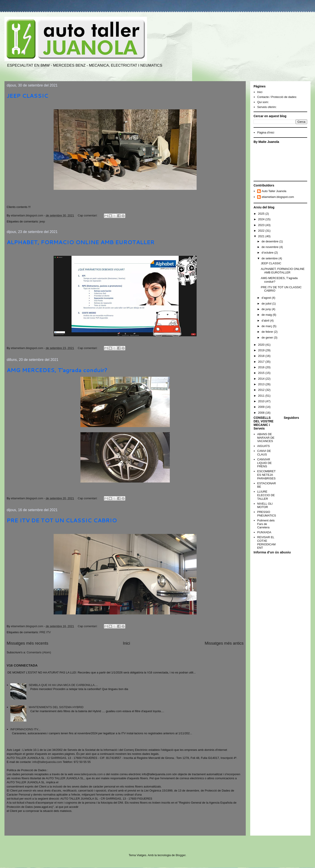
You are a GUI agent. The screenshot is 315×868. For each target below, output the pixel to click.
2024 (262, 219)
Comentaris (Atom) (39, 652)
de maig (267, 315)
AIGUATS (263, 446)
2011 (262, 396)
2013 (262, 384)
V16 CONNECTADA (22, 665)
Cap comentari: (88, 215)
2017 (262, 362)
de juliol (267, 304)
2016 (262, 367)
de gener (268, 338)
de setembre (270, 258)
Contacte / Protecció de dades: (277, 97)
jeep (42, 221)
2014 (262, 379)
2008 (262, 413)
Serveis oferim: (267, 107)
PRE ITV (45, 632)
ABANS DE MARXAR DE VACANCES (266, 438)
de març (267, 326)
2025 (262, 214)
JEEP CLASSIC (27, 96)
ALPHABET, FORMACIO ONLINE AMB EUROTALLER (81, 242)
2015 (262, 373)
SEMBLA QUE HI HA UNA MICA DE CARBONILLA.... (63, 685)
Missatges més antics (224, 643)
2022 (262, 231)
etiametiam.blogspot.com (278, 197)
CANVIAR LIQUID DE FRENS (264, 463)
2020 (262, 345)
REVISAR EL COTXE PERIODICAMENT (266, 542)
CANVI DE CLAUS (264, 453)
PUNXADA (264, 532)
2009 (262, 407)
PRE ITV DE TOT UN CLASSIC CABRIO (62, 520)
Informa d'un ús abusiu (272, 552)
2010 (262, 401)
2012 (262, 390)
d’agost (267, 298)
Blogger (181, 855)
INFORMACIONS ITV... (25, 729)
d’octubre (268, 253)
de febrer (268, 332)
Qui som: (263, 102)
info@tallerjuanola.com (47, 762)
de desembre (271, 241)
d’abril (266, 321)
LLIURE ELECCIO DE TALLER (266, 495)
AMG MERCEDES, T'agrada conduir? (57, 370)
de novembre (271, 247)
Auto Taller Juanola (274, 191)
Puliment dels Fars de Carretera (266, 524)
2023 (262, 225)
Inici (126, 643)
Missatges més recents (27, 643)
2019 (262, 350)
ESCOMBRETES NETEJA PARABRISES (266, 475)
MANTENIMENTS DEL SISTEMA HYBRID (56, 707)
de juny (267, 309)
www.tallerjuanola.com (88, 774)
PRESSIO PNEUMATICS (267, 514)
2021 (262, 236)
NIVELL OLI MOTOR (265, 505)
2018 (262, 356)
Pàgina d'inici (266, 132)
